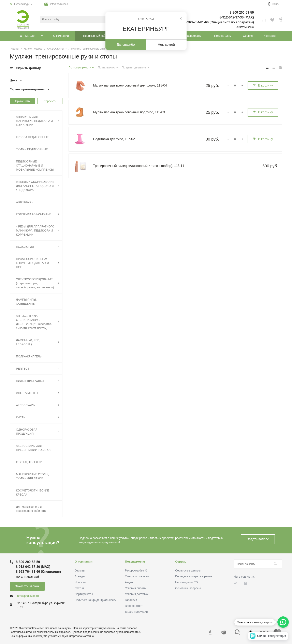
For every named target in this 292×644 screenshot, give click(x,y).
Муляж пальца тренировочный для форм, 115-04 (130, 85)
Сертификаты (84, 594)
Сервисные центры (188, 570)
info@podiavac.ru (60, 4)
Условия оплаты (136, 588)
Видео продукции (136, 612)
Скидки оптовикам (137, 576)
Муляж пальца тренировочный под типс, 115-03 (129, 112)
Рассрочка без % (136, 570)
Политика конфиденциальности (96, 600)
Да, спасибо (126, 45)
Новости (80, 582)
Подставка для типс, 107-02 (114, 139)
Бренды (80, 576)
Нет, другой (166, 45)
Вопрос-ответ (134, 606)
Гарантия (131, 600)
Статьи (79, 588)
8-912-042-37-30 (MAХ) (237, 17)
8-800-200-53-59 (242, 12)
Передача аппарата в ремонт (194, 576)
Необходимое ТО (186, 582)
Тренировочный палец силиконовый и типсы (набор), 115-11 (139, 166)
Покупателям (135, 561)
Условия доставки (137, 594)
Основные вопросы (188, 588)
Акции (129, 582)
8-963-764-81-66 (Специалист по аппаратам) (219, 22)
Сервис (181, 561)
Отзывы (80, 570)
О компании (84, 561)
